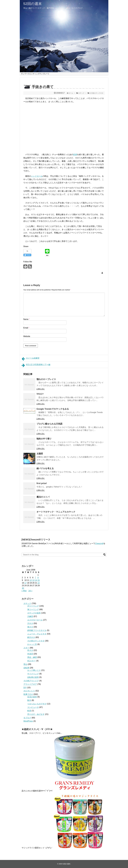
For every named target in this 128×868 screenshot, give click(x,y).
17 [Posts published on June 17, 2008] (26, 583)
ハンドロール (37, 176)
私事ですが (28, 694)
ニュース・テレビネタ (37, 634)
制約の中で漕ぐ (44, 439)
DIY (25, 688)
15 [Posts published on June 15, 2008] (39, 580)
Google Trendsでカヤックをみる (53, 409)
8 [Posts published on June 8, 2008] (38, 578)
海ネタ (30, 627)
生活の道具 (32, 697)
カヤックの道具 (34, 613)
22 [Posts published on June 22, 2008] (39, 583)
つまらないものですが (37, 704)
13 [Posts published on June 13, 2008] (33, 580)
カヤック (27, 603)
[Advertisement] (44, 127)
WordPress (28, 721)
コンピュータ (33, 707)
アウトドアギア (30, 684)
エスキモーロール (35, 620)
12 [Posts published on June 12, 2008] (31, 580)
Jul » (30, 591)
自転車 (26, 668)
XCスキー (31, 661)
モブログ (27, 718)
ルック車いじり (34, 670)
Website (27, 336)
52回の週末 (33, 4)
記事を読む (41, 389)
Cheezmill (99, 543)
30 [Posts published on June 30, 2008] (23, 588)
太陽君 (40, 454)
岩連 (75, 154)
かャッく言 (32, 644)
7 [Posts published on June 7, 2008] (35, 578)
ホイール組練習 (31, 359)
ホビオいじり (29, 691)
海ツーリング (33, 609)
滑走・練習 (32, 657)
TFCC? (40, 394)
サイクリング (33, 674)
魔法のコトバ (43, 497)
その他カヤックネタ (36, 641)
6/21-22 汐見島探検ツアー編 (36, 365)
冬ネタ (30, 650)
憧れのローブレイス (46, 379)
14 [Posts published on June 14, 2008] (36, 580)
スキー (26, 648)
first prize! (42, 483)
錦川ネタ (31, 637)
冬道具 (30, 654)
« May (24, 591)
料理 (29, 711)
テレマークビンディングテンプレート (35, 74)
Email (26, 328)
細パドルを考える (45, 468)
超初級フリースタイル (37, 630)
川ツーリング (33, 606)
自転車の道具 (33, 677)
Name (27, 319)
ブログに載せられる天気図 (49, 424)
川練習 (30, 616)
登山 (25, 664)
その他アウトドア (31, 681)
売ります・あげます (36, 714)
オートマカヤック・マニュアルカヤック (56, 512)
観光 (29, 700)
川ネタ (30, 623)
